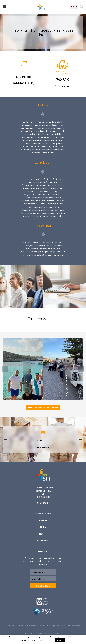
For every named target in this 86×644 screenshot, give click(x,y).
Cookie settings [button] (45, 640)
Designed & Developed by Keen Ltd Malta (43, 633)
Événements (43, 540)
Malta (43, 527)
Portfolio (43, 520)
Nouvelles (43, 534)
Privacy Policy (73, 626)
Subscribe (43, 586)
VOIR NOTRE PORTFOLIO (43, 408)
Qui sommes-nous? (43, 514)
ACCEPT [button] (60, 640)
